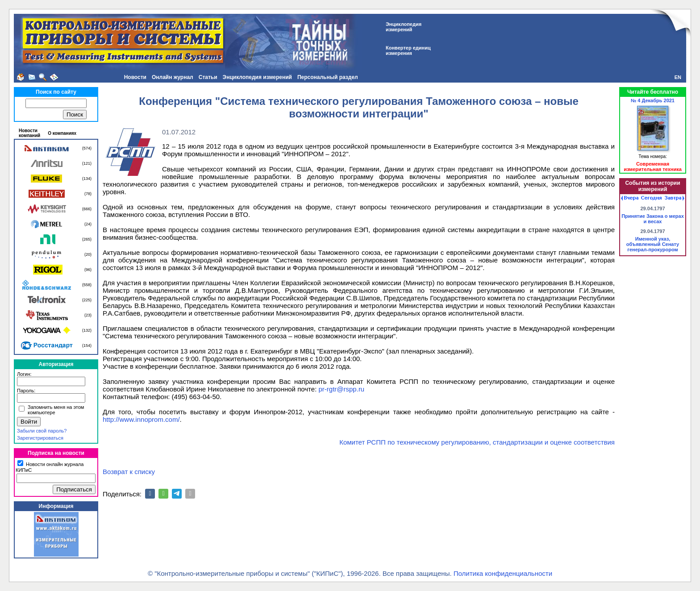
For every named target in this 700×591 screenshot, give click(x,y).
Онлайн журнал (173, 77)
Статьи (208, 77)
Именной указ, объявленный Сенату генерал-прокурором (653, 244)
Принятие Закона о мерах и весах (653, 219)
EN (678, 77)
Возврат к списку (129, 472)
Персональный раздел (328, 77)
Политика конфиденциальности (503, 573)
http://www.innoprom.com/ (141, 419)
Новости (135, 77)
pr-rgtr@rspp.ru (341, 389)
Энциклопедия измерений (257, 77)
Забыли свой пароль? (42, 431)
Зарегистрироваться (40, 438)
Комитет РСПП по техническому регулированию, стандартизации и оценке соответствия (477, 442)
